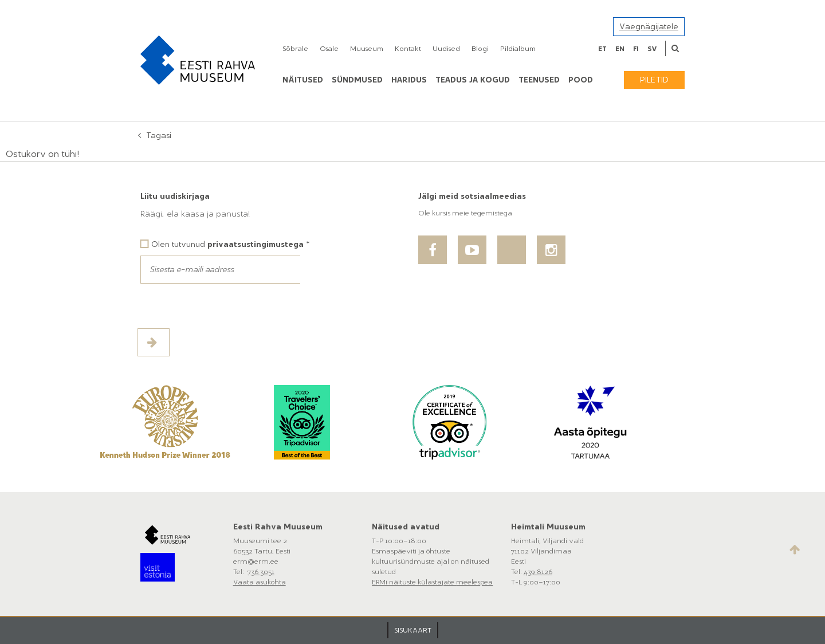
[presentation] (227, 306)
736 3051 (261, 572)
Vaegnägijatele (649, 27)
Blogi (480, 49)
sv (652, 49)
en (620, 49)
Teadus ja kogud (473, 80)
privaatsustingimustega (256, 244)
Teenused (539, 80)
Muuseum (367, 49)
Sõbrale (295, 49)
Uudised (446, 49)
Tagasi (159, 136)
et (602, 49)
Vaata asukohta (260, 582)
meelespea (474, 582)
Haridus (409, 80)
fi (636, 49)
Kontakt (408, 49)
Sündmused (357, 80)
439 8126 (538, 572)
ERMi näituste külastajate (414, 582)
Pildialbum (518, 49)
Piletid (654, 80)
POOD (581, 80)
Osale (329, 49)
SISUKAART (413, 630)
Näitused (303, 80)
